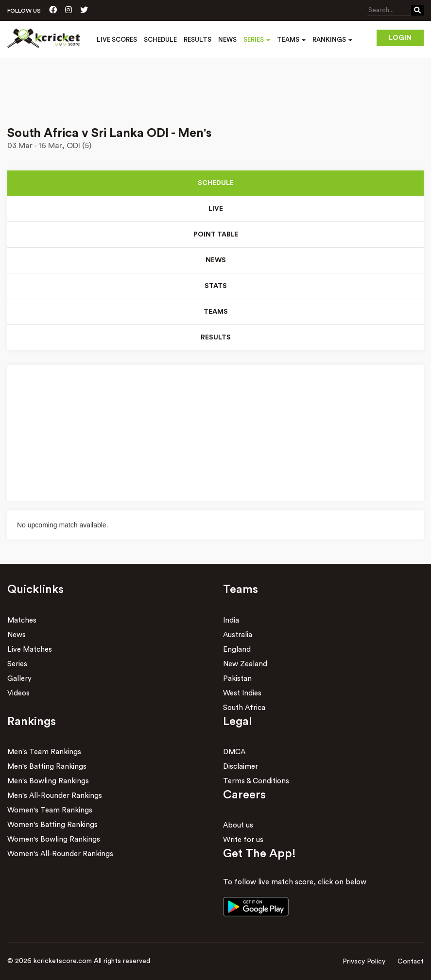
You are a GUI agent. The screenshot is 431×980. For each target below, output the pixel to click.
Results (198, 40)
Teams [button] (291, 40)
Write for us (243, 840)
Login (400, 38)
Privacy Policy (364, 962)
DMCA (234, 752)
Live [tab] (216, 209)
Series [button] (257, 40)
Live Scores (117, 40)
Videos (18, 693)
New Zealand (245, 664)
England (237, 650)
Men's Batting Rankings (47, 767)
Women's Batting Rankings (52, 825)
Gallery (19, 679)
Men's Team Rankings (44, 752)
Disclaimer (241, 767)
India (231, 620)
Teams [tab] (216, 312)
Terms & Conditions (256, 781)
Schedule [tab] (216, 183)
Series (17, 664)
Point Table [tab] (215, 235)
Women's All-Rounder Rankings (60, 854)
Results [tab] (216, 338)
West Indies (242, 693)
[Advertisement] (215, 85)
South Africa (244, 708)
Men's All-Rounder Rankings (55, 796)
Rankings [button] (332, 40)
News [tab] (216, 260)
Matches (22, 620)
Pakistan (237, 679)
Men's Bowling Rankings (48, 781)
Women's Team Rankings (50, 810)
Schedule (160, 40)
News (227, 40)
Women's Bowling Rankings (54, 839)
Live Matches (30, 650)
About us (238, 826)
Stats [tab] (216, 286)
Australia (238, 635)
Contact (411, 962)
